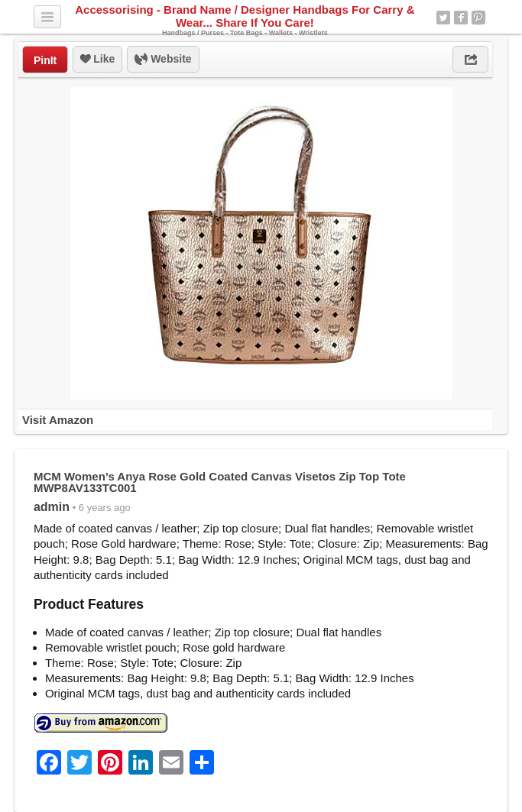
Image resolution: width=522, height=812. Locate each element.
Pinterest (478, 18)
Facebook (461, 18)
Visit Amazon (58, 420)
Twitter (443, 18)
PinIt (45, 60)
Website (163, 60)
